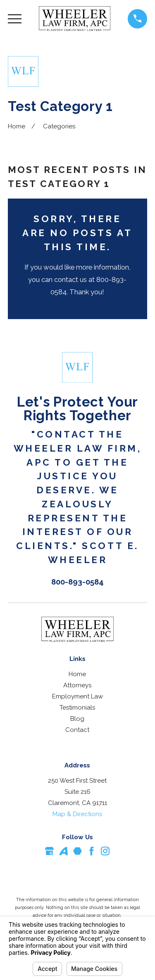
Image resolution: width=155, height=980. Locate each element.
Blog (77, 719)
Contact (77, 730)
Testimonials (77, 708)
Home (77, 674)
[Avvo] (63, 851)
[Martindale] (77, 851)
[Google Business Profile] (49, 851)
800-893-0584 (77, 582)
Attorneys (77, 685)
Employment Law (77, 696)
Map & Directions (77, 814)
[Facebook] (92, 851)
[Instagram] (105, 851)
